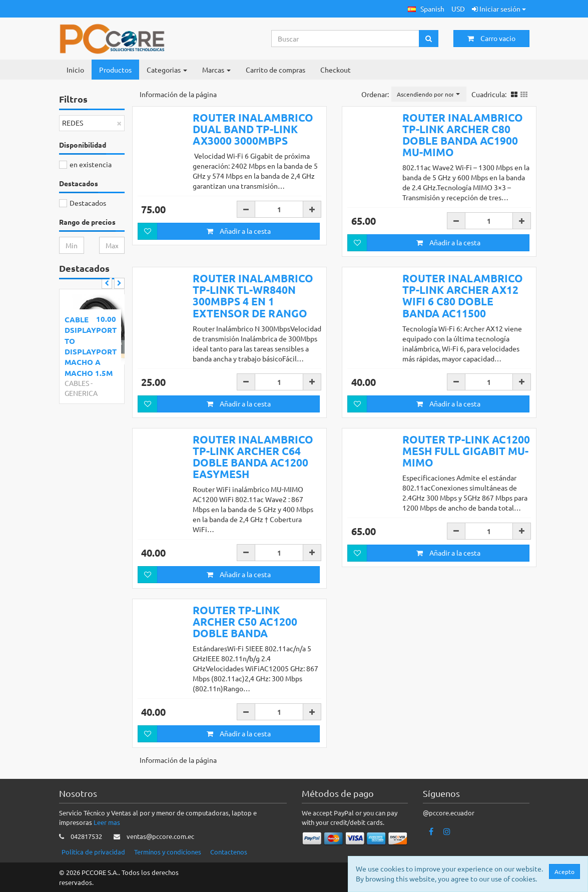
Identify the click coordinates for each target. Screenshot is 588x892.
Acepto (564, 871)
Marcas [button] (216, 70)
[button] (426, 9)
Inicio (75, 70)
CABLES (77, 383)
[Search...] (346, 39)
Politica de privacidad (93, 852)
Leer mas (107, 822)
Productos (115, 70)
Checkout (336, 70)
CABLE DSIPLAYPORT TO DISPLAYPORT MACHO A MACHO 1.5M (90, 346)
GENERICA (81, 393)
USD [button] (458, 9)
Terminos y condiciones (168, 852)
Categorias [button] (167, 70)
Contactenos (229, 852)
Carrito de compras (275, 70)
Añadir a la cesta (239, 231)
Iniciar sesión (499, 9)
